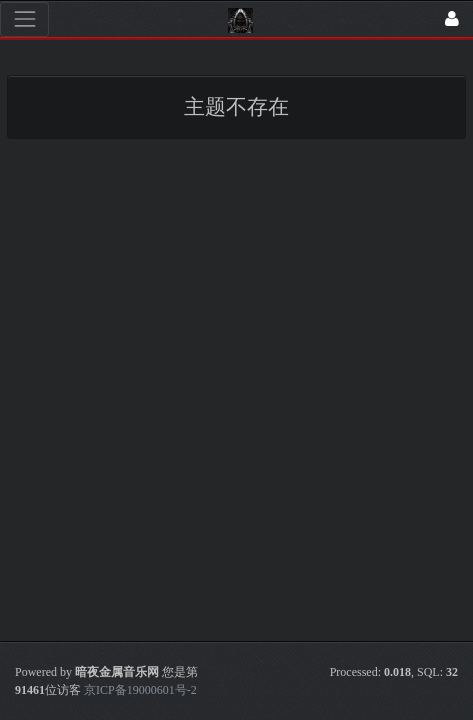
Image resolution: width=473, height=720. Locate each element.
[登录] (452, 19)
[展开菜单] (24, 19)
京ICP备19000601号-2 (139, 690)
